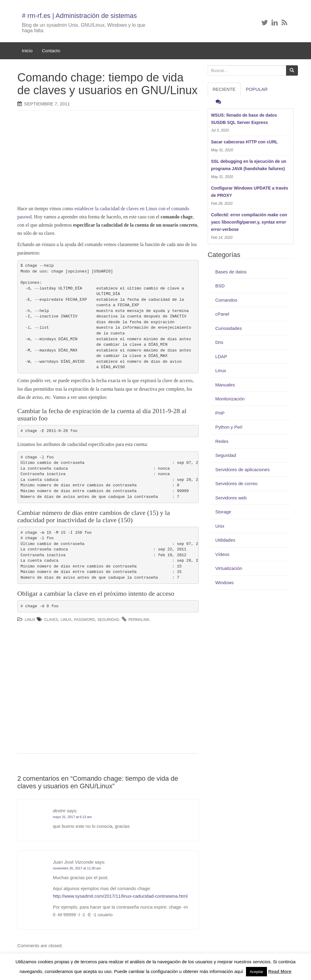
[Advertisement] (119, 159)
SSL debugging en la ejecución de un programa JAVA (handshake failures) (249, 165)
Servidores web (231, 498)
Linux (30, 620)
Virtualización (229, 568)
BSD (220, 286)
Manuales (225, 385)
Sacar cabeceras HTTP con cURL (244, 142)
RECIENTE (224, 89)
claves (51, 620)
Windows (225, 583)
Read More (280, 971)
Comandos (226, 300)
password (84, 620)
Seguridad (108, 620)
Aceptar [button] (256, 972)
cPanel (222, 314)
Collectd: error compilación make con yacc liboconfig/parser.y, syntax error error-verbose (249, 222)
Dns (219, 342)
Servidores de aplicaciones (243, 469)
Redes (222, 441)
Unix (220, 526)
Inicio (27, 51)
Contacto (51, 51)
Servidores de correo (236, 483)
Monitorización (230, 399)
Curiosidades (229, 328)
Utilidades (225, 540)
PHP (220, 413)
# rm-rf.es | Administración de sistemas (79, 16)
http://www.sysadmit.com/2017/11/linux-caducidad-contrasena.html (120, 896)
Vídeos (222, 554)
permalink (139, 620)
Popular (257, 89)
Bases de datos (231, 272)
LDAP (221, 356)
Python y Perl (229, 427)
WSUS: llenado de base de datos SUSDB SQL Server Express (244, 119)
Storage (223, 512)
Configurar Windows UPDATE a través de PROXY (250, 192)
